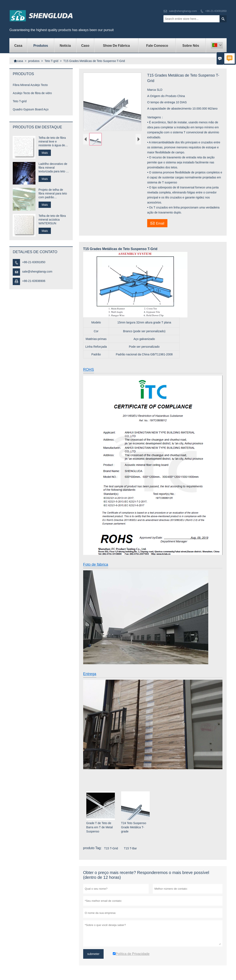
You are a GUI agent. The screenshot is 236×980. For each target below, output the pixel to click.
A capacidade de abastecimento (170, 108)
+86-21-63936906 (34, 281)
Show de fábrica (116, 46)
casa (18, 46)
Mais (45, 153)
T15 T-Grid (111, 848)
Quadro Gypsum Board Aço (31, 109)
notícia (65, 46)
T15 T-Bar (130, 848)
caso (85, 46)
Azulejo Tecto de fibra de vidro (32, 93)
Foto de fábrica (96, 565)
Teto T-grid (51, 61)
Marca (152, 90)
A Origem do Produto (162, 96)
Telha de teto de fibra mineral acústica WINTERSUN (52, 220)
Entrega (90, 674)
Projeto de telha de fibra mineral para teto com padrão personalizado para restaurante (53, 194)
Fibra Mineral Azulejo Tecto (30, 85)
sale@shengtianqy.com (183, 11)
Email (157, 223)
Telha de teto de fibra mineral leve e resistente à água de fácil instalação (52, 142)
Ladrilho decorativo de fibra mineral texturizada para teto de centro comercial (54, 168)
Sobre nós (191, 46)
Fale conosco (157, 46)
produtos (41, 46)
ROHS (89, 370)
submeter (93, 954)
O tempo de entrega (162, 102)
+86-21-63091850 (216, 11)
